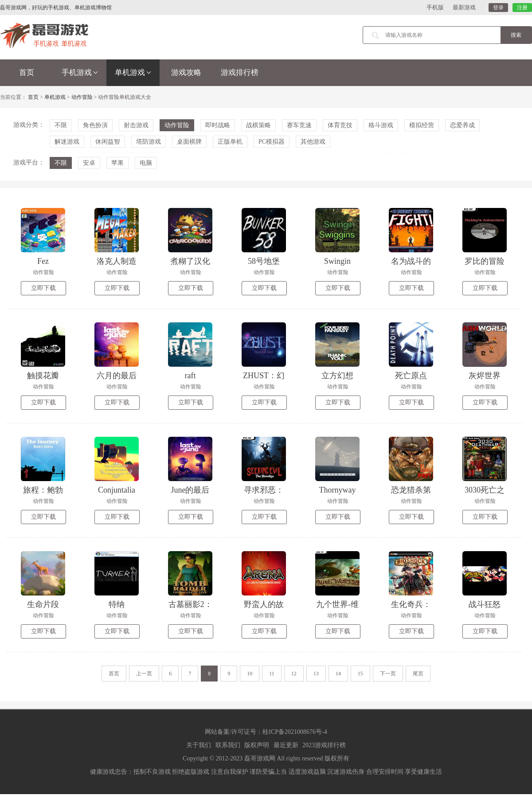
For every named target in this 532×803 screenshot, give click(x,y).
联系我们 (228, 745)
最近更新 (286, 745)
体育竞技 (340, 125)
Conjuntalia (117, 490)
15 (360, 674)
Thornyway (338, 490)
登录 (498, 8)
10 (250, 674)
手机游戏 (80, 72)
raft (190, 376)
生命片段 (43, 604)
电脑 (146, 163)
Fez (43, 261)
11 (272, 674)
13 (316, 674)
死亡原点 (411, 376)
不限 (61, 125)
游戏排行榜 (240, 72)
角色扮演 (95, 125)
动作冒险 (82, 97)
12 (294, 674)
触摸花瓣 (43, 376)
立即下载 (43, 288)
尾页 (418, 674)
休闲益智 (108, 142)
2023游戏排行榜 (324, 745)
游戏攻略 (186, 72)
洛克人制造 (117, 261)
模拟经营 (422, 125)
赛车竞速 (299, 125)
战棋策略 (258, 125)
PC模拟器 (272, 142)
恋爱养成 (462, 125)
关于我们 (199, 745)
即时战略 (218, 125)
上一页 (144, 674)
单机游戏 (133, 72)
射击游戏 (136, 125)
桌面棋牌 (189, 142)
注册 (522, 8)
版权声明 (257, 745)
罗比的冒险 (485, 261)
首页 (27, 72)
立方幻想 (337, 376)
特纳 (117, 604)
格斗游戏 (381, 125)
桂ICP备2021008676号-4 (295, 732)
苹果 (117, 163)
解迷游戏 (67, 142)
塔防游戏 (149, 142)
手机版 (435, 7)
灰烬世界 (485, 376)
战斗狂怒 (485, 604)
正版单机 (230, 142)
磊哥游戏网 (260, 758)
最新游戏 (464, 7)
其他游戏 (313, 142)
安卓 (89, 163)
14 (338, 674)
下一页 (388, 674)
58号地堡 (264, 261)
